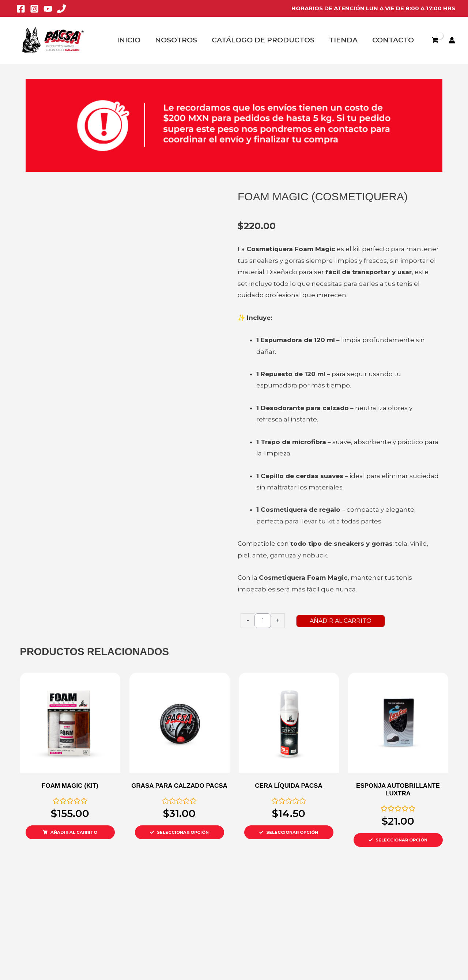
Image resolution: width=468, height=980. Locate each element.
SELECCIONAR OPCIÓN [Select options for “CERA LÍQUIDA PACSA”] (293, 832)
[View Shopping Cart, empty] (435, 40)
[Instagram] (34, 9)
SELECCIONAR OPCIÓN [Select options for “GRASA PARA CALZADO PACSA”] (184, 832)
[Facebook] (21, 9)
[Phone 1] (61, 9)
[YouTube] (48, 9)
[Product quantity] (263, 621)
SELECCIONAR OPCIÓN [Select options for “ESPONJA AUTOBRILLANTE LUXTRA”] (402, 840)
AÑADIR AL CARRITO (361, 621)
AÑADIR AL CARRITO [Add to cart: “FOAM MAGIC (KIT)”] (74, 832)
